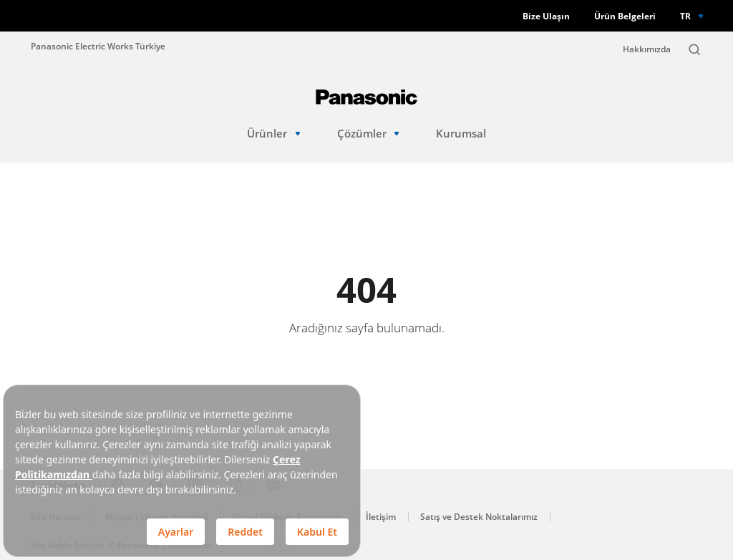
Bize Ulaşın (546, 16)
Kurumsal (461, 134)
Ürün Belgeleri (625, 16)
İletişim (381, 517)
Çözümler (368, 134)
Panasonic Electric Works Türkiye (98, 46)
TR (685, 16)
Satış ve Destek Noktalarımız (479, 517)
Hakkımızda (647, 49)
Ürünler (273, 134)
